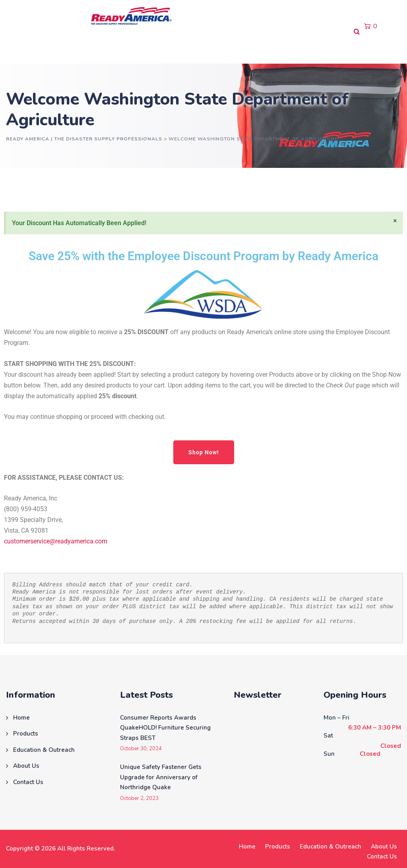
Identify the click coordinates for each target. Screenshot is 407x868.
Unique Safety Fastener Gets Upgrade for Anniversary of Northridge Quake (161, 777)
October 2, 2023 (139, 799)
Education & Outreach (120, 48)
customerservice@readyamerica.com (56, 541)
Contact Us (230, 48)
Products (55, 48)
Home (18, 48)
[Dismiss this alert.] (395, 221)
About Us (185, 48)
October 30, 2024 (141, 749)
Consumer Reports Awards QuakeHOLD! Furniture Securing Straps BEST (165, 728)
